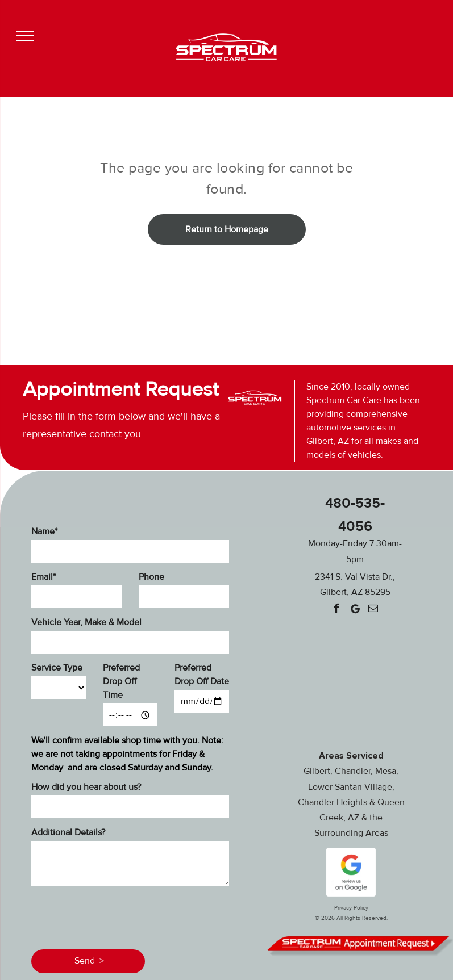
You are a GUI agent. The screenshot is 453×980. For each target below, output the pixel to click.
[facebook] (337, 610)
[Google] (355, 610)
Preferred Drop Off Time (121, 681)
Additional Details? (68, 832)
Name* (44, 531)
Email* (43, 577)
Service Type (57, 668)
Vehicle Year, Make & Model (86, 622)
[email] (373, 610)
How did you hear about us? (86, 787)
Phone (151, 577)
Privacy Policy (351, 908)
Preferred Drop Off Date (202, 675)
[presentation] (118, 916)
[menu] (25, 36)
